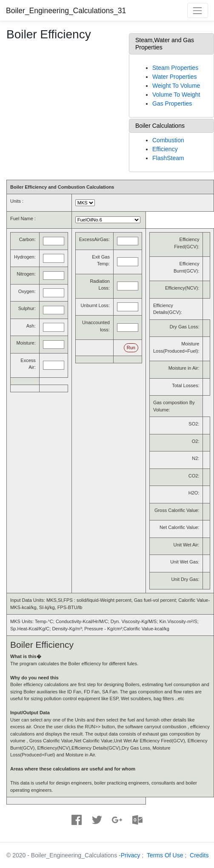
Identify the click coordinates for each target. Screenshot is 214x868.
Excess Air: (28, 364)
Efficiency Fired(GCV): (187, 243)
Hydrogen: (25, 257)
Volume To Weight (176, 95)
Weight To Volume (176, 86)
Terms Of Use (165, 855)
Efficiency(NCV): (182, 288)
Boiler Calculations (160, 126)
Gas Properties (172, 103)
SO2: (194, 424)
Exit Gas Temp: (101, 260)
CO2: (194, 476)
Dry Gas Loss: (185, 327)
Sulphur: (27, 308)
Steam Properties (175, 68)
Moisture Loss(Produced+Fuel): (176, 347)
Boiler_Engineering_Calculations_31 (66, 11)
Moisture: (26, 343)
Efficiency (165, 149)
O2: (196, 441)
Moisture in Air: (184, 368)
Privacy (131, 855)
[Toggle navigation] (198, 10)
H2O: (194, 493)
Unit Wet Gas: (185, 562)
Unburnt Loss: (95, 305)
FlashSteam (168, 158)
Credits (199, 855)
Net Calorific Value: (179, 527)
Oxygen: (27, 291)
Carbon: (27, 239)
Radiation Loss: (100, 285)
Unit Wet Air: (187, 545)
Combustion (168, 140)
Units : (17, 201)
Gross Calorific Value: (177, 510)
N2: (195, 458)
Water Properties (175, 77)
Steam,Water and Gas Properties (165, 44)
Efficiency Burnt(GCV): (187, 267)
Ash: (31, 326)
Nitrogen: (26, 274)
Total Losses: (185, 385)
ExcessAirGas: (94, 239)
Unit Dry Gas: (185, 579)
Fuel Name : (23, 218)
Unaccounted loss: (96, 326)
